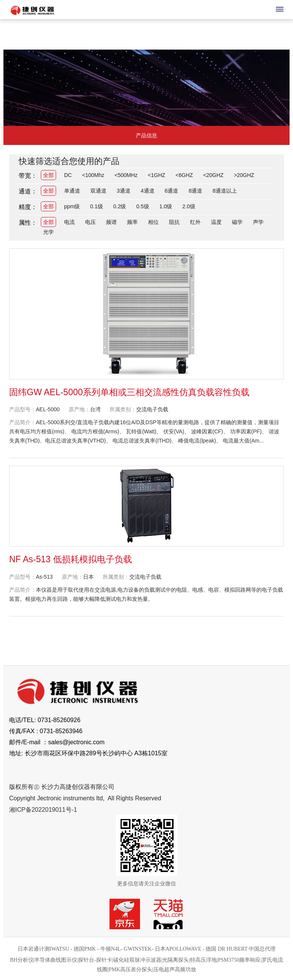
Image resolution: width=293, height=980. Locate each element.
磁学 (237, 222)
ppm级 (72, 206)
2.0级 (189, 206)
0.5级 (142, 206)
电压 (90, 222)
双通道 (98, 191)
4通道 (148, 191)
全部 (48, 175)
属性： (28, 223)
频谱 (111, 222)
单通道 (72, 191)
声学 (258, 222)
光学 (48, 232)
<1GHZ (157, 175)
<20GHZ (213, 175)
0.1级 (96, 206)
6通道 (172, 191)
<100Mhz (93, 175)
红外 (195, 222)
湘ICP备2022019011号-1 (43, 810)
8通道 (195, 191)
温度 (216, 222)
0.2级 (120, 206)
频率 (132, 222)
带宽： (28, 176)
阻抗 (174, 222)
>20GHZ (244, 175)
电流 (69, 222)
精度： (28, 207)
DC (68, 175)
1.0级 (166, 206)
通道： (28, 191)
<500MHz (126, 175)
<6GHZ (184, 175)
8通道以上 (225, 191)
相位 (153, 222)
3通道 (124, 191)
